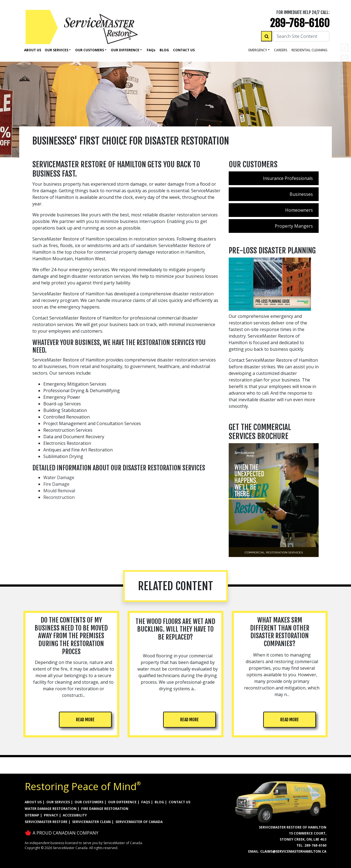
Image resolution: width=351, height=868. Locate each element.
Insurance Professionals (288, 178)
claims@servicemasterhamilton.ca (293, 851)
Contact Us (184, 50)
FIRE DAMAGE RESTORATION (105, 809)
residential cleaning (309, 50)
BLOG (159, 802)
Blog (164, 50)
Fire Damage (56, 484)
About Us (33, 50)
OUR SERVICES (58, 802)
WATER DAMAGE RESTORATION (51, 809)
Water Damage (59, 477)
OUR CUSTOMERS (89, 802)
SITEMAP (32, 815)
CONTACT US (179, 802)
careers (281, 50)
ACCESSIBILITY (75, 815)
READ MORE (85, 720)
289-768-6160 (300, 23)
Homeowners (299, 210)
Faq (151, 50)
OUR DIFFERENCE (122, 802)
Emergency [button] (258, 50)
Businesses (301, 194)
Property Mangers (294, 226)
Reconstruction (59, 497)
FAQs (146, 802)
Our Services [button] (56, 50)
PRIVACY (51, 815)
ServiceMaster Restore (46, 822)
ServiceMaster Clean (91, 822)
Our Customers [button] (90, 50)
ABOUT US (33, 802)
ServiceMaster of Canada (139, 822)
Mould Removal (59, 491)
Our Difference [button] (125, 50)
